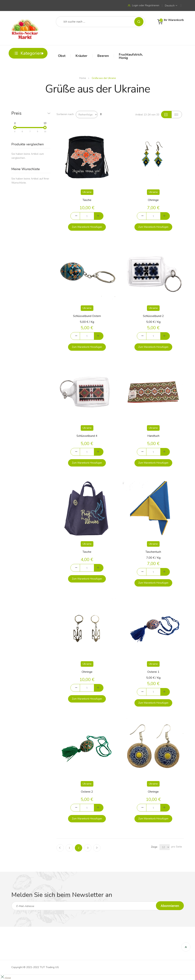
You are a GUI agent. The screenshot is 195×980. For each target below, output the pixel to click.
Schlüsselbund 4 (87, 436)
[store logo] (25, 28)
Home (83, 78)
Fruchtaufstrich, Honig (131, 56)
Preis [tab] (16, 114)
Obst (62, 56)
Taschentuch (153, 552)
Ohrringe (153, 200)
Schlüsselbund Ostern (87, 316)
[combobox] (101, 22)
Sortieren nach (65, 114)
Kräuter (81, 56)
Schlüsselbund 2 (153, 316)
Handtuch (153, 436)
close (8, 978)
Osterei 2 (87, 792)
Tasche (87, 200)
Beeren (103, 56)
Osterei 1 (153, 672)
